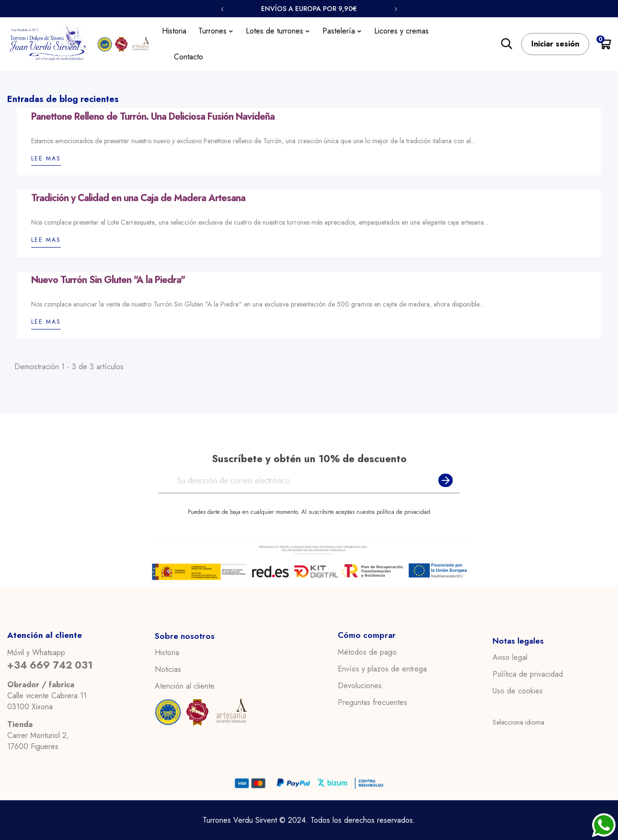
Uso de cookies (518, 691)
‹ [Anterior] (222, 9)
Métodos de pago (367, 652)
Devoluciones (360, 686)
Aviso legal (510, 658)
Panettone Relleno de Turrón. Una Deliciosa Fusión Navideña (153, 117)
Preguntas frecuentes (372, 703)
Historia (167, 653)
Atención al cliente (185, 686)
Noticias (168, 670)
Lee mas (46, 159)
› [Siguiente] (396, 9)
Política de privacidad (528, 674)
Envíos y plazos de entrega (382, 669)
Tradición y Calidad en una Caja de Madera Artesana (138, 198)
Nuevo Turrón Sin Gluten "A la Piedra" (108, 280)
